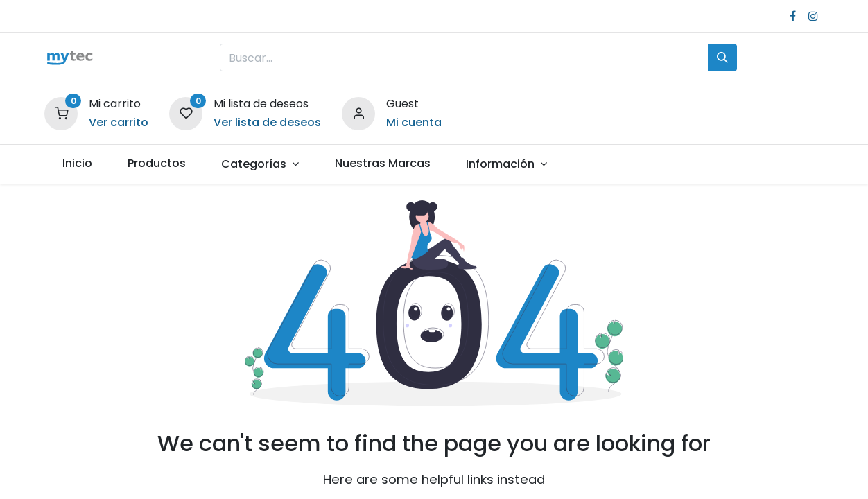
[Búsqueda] (722, 58)
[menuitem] (77, 164)
